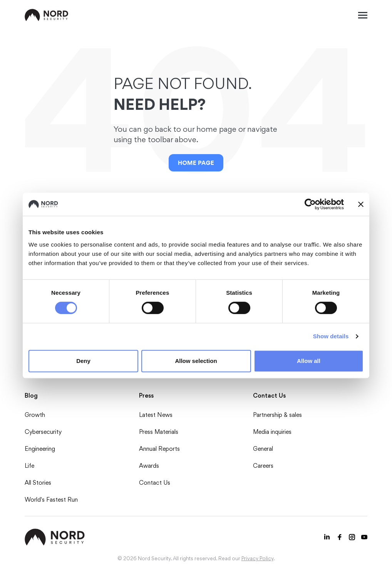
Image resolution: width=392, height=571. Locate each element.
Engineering (40, 449)
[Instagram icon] (352, 537)
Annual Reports (159, 449)
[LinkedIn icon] (327, 537)
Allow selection (196, 361)
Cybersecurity (43, 432)
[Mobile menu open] (363, 15)
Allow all (309, 361)
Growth (35, 415)
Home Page (196, 163)
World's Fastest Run (51, 500)
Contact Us (155, 483)
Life (29, 466)
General (263, 449)
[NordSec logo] (47, 15)
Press (146, 396)
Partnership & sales (277, 415)
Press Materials (159, 432)
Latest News (156, 415)
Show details (331, 336)
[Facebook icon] (340, 537)
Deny (83, 361)
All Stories (38, 483)
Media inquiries (272, 432)
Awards (149, 466)
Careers (263, 466)
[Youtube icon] (364, 537)
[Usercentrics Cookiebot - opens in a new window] (310, 204)
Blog (31, 396)
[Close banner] (361, 204)
